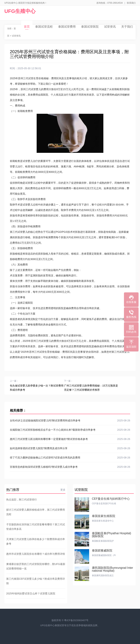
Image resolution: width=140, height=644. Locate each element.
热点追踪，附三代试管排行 (22, 500)
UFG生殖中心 (20, 11)
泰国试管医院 (90, 27)
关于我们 (127, 27)
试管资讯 (110, 27)
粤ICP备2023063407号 (76, 620)
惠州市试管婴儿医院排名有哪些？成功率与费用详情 (36, 554)
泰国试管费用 (67, 27)
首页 (27, 27)
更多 (63, 490)
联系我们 (131, 3)
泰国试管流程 (44, 27)
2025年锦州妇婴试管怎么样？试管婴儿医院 (31, 593)
